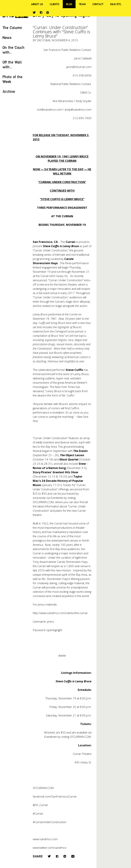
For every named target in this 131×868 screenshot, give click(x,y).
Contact (98, 4)
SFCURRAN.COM (43, 502)
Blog (69, 4)
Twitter (34, 12)
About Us (37, 4)
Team (82, 4)
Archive (9, 91)
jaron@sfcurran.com (79, 67)
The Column (12, 28)
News (7, 37)
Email (73, 856)
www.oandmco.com (45, 839)
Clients (55, 4)
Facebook (41, 12)
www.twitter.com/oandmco (50, 848)
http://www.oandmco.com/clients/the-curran (60, 613)
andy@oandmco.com (78, 109)
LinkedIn (65, 856)
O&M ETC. (116, 4)
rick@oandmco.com (50, 109)
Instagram (48, 12)
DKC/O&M (44, 40)
